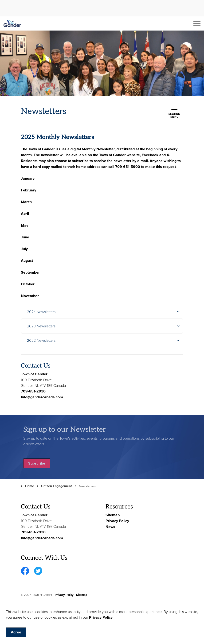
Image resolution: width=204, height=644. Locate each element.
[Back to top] (102, 628)
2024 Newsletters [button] (41, 312)
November (30, 296)
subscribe (80, 161)
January (28, 178)
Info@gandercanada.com (42, 397)
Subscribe (37, 463)
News (110, 527)
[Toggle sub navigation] (174, 113)
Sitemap (113, 515)
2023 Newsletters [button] (41, 326)
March (26, 202)
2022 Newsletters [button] (41, 340)
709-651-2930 (33, 391)
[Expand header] (197, 23)
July (24, 249)
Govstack (41, 609)
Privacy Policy (117, 521)
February (29, 190)
